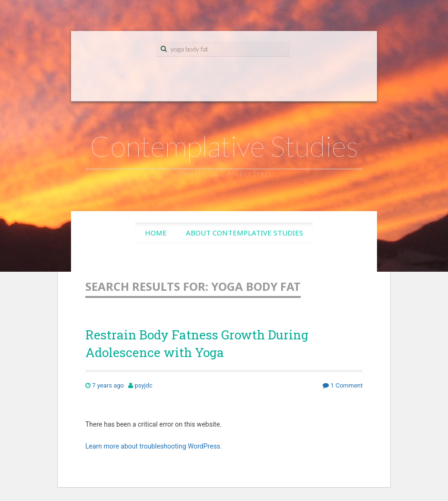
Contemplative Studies (224, 146)
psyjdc (143, 385)
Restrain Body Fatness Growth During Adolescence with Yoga (197, 343)
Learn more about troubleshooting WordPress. (154, 446)
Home (156, 233)
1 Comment (343, 385)
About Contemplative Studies (244, 233)
